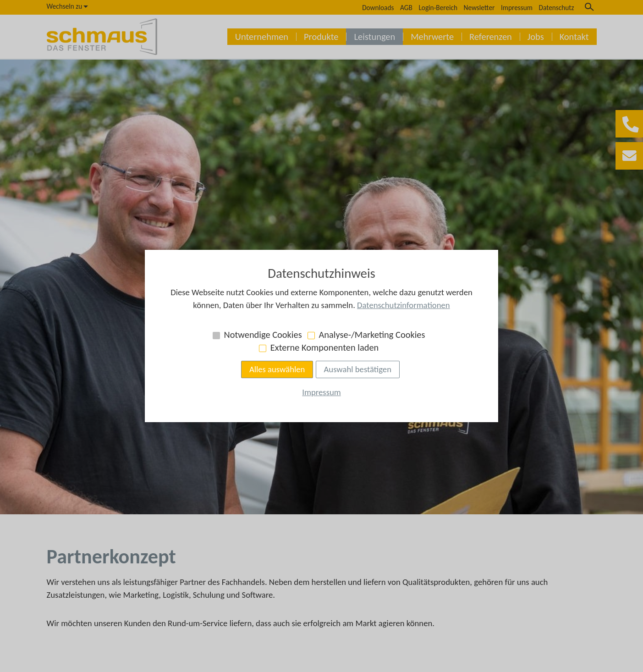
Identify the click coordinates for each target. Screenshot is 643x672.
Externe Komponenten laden (324, 347)
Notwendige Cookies (263, 335)
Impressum (321, 392)
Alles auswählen (277, 369)
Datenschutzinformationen (404, 305)
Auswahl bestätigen (358, 369)
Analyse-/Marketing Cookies (372, 335)
